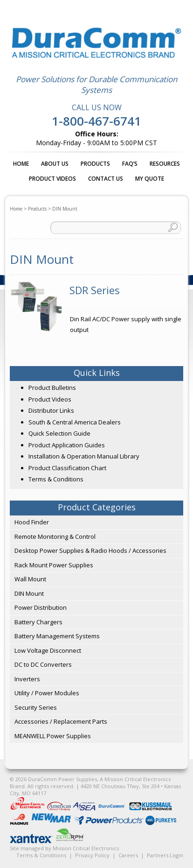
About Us (55, 164)
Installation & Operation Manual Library (84, 456)
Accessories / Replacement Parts (61, 721)
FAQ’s (130, 164)
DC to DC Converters (43, 664)
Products (95, 164)
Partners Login (165, 855)
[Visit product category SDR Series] (97, 290)
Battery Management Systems (57, 636)
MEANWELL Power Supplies (53, 736)
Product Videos (52, 179)
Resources (165, 164)
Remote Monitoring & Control (55, 536)
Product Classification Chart (67, 468)
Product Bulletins (52, 388)
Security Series (36, 707)
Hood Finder (32, 522)
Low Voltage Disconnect (48, 650)
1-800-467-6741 (96, 121)
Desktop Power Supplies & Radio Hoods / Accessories (90, 550)
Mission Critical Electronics (86, 848)
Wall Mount (30, 579)
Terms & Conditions (56, 479)
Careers (128, 855)
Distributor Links (51, 410)
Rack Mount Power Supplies (54, 565)
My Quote (150, 179)
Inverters (27, 679)
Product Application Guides (67, 445)
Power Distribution (41, 607)
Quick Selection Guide (59, 433)
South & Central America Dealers (75, 422)
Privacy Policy (92, 855)
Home (21, 164)
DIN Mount (29, 593)
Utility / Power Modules (47, 693)
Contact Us (106, 179)
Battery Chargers (38, 622)
